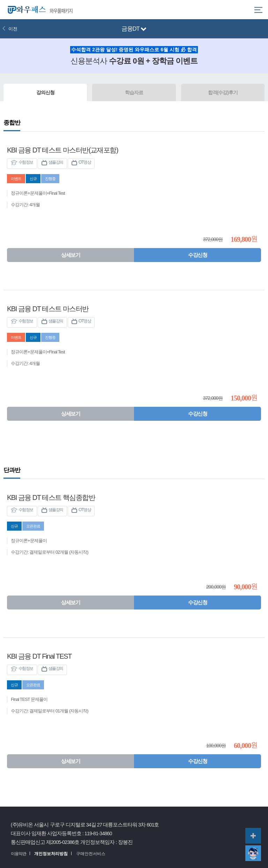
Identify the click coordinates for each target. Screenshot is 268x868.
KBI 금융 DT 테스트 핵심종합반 (51, 497)
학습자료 (134, 92)
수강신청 (198, 255)
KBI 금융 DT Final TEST (39, 656)
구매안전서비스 (91, 854)
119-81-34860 (98, 833)
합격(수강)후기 (223, 92)
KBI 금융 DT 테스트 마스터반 (48, 309)
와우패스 (25, 10)
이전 (10, 29)
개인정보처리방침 (51, 854)
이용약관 (18, 854)
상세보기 (70, 255)
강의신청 (45, 92)
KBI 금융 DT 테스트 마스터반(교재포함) (62, 150)
